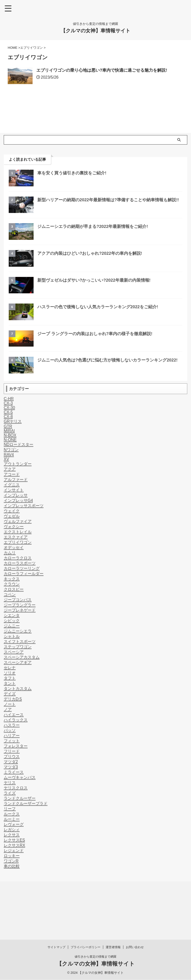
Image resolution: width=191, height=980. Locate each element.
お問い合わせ (135, 907)
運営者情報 (113, 907)
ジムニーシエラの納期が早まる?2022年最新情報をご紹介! (96, 243)
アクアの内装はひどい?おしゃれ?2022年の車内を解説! (93, 270)
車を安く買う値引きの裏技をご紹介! (74, 190)
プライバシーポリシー (86, 907)
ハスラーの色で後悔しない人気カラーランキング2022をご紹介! (101, 323)
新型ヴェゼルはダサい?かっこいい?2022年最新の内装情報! (97, 297)
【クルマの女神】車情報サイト (95, 31)
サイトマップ (56, 907)
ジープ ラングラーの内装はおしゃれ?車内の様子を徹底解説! (98, 350)
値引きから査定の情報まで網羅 (95, 916)
